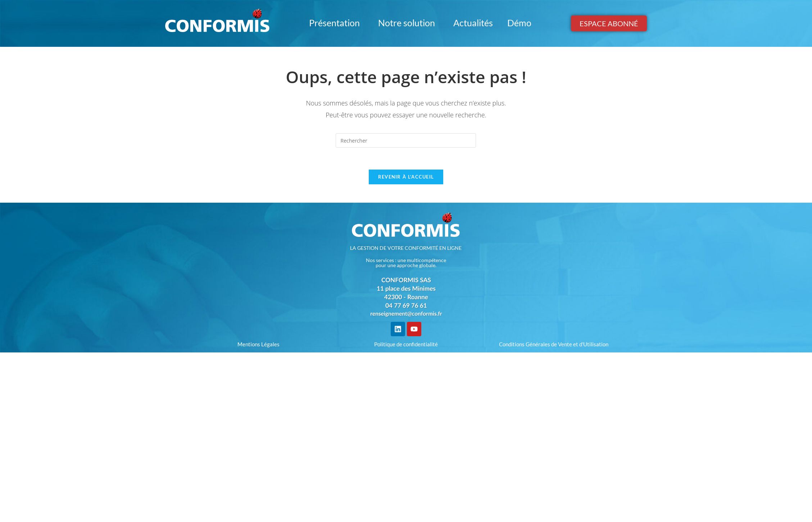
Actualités (473, 23)
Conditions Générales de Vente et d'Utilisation (554, 344)
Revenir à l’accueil (406, 177)
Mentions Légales (258, 344)
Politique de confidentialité (406, 344)
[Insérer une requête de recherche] (406, 140)
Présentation (336, 23)
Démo (519, 23)
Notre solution (409, 23)
